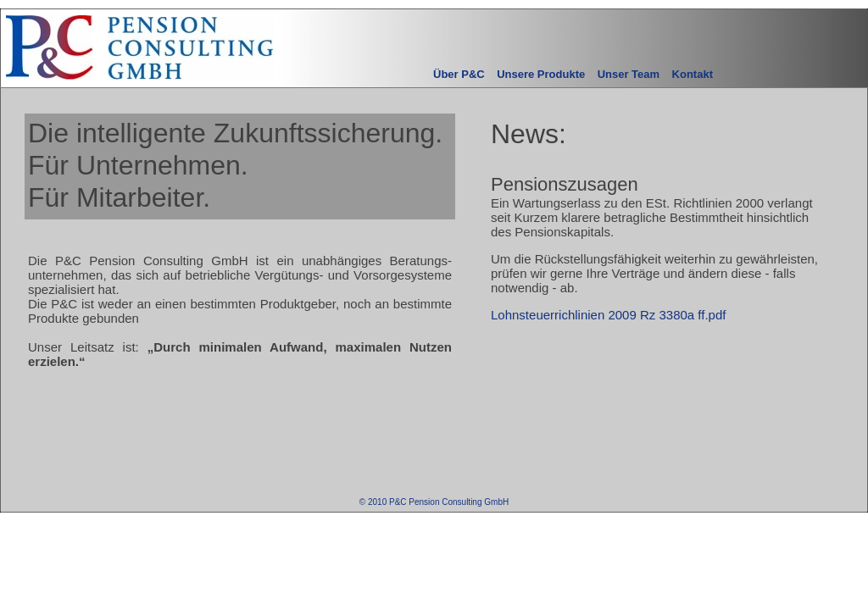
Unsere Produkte (541, 74)
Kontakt (693, 74)
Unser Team (629, 74)
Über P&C (459, 74)
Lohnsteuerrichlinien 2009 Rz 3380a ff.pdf (608, 315)
